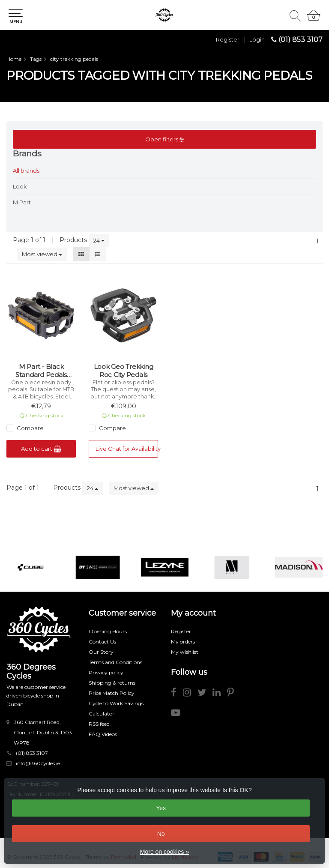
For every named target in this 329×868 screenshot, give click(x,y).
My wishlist (185, 652)
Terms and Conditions (115, 662)
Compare (30, 428)
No (161, 834)
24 (99, 240)
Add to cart (41, 449)
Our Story (101, 652)
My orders (183, 642)
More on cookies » (164, 852)
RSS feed (99, 724)
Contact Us (102, 642)
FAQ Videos (103, 734)
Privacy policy (106, 672)
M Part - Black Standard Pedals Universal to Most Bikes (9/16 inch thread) (41, 371)
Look (20, 186)
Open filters (165, 139)
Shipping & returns (112, 683)
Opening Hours (108, 631)
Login (257, 39)
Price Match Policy (112, 693)
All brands (26, 171)
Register (228, 39)
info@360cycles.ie (38, 763)
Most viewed (42, 254)
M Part (22, 202)
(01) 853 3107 (301, 40)
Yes (161, 808)
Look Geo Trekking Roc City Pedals (124, 371)
